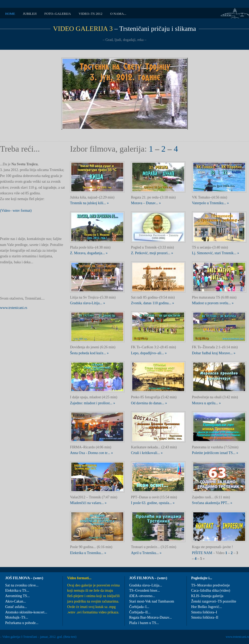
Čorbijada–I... (139, 607)
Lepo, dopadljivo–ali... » (149, 353)
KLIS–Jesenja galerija (207, 596)
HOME (10, 14)
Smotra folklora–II (205, 617)
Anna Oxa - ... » (91, 453)
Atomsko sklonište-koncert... (26, 612)
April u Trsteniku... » (146, 553)
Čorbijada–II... (140, 612)
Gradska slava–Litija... (146, 585)
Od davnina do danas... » (149, 403)
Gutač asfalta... (16, 607)
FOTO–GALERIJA (58, 14)
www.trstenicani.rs (14, 308)
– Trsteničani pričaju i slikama (125, 29)
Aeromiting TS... (18, 596)
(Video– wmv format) (16, 211)
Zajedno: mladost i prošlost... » (93, 403)
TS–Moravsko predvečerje (210, 585)
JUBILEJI (30, 14)
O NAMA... (118, 14)
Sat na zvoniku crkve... (22, 585)
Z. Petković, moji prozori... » (152, 253)
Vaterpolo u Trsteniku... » (210, 203)
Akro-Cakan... (16, 601)
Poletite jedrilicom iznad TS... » (215, 453)
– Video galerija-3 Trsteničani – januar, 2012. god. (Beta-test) (38, 637)
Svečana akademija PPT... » (212, 503)
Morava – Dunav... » (146, 203)
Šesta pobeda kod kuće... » (89, 353)
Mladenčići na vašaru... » (88, 503)
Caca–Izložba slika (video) (211, 590)
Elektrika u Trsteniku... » (88, 553)
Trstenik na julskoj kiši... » (89, 203)
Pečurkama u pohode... (22, 623)
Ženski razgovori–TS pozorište (214, 601)
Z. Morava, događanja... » (89, 253)
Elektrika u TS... (17, 590)
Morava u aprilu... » (206, 403)
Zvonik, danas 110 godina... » (153, 303)
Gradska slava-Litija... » (88, 303)
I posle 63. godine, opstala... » (153, 503)
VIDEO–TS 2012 (90, 14)
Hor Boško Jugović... (207, 607)
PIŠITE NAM (203, 553)
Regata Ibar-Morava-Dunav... (150, 617)
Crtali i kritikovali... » (147, 453)
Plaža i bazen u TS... (144, 623)
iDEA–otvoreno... (142, 596)
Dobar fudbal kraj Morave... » (214, 353)
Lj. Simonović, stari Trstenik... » (216, 253)
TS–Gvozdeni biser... (144, 590)
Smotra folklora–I (204, 612)
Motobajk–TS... (17, 617)
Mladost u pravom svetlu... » (213, 303)
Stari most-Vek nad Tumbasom (152, 601)
